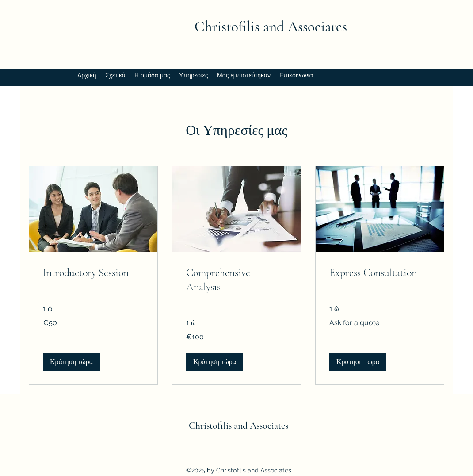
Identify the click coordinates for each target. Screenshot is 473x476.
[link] (93, 273)
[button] (71, 362)
